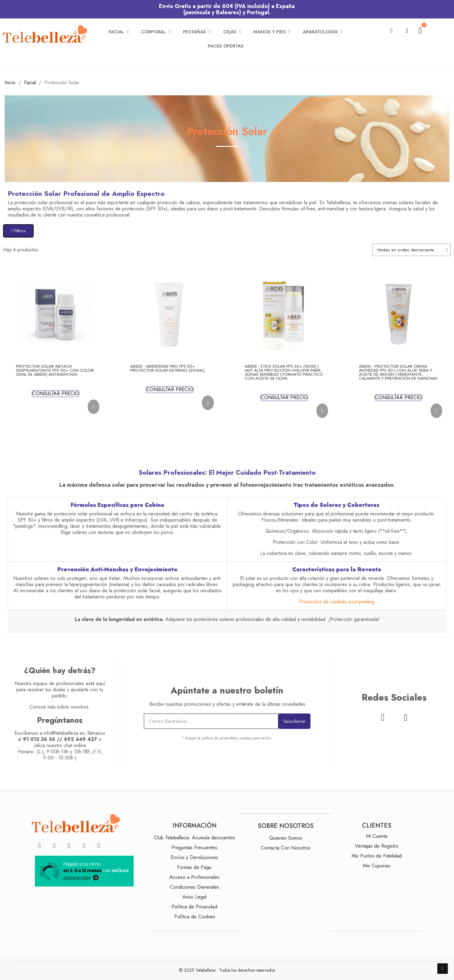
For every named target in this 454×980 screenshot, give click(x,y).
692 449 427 (81, 739)
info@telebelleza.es (64, 733)
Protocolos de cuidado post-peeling (337, 602)
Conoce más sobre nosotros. (60, 707)
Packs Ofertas (225, 46)
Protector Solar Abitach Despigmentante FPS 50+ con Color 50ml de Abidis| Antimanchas (55, 370)
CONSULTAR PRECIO (56, 394)
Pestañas (197, 32)
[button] (392, 31)
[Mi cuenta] (407, 31)
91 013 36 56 (39, 739)
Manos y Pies (272, 32)
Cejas (232, 32)
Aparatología (323, 32)
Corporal (156, 32)
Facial (119, 32)
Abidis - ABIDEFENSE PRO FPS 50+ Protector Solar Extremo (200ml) (167, 368)
